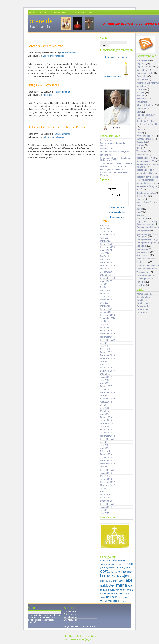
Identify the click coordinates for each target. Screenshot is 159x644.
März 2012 (105, 495)
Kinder (139, 130)
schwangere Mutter (145, 279)
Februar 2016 (106, 417)
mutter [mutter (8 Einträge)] (104, 590)
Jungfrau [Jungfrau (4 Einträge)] (109, 581)
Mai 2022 (104, 287)
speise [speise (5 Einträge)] (103, 597)
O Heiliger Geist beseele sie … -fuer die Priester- (57, 127)
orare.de (41, 21)
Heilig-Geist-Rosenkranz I (43, 85)
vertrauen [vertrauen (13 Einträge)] (115, 601)
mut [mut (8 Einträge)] (130, 586)
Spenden (42, 13)
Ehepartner (141, 109)
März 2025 (105, 241)
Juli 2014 (104, 442)
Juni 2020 (105, 324)
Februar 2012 (106, 498)
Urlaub (139, 148)
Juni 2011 (105, 513)
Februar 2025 (106, 244)
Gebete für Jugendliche (147, 183)
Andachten (141, 86)
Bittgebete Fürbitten (145, 105)
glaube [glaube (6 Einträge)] (120, 567)
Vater (139, 205)
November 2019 (108, 337)
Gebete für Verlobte (145, 121)
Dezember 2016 (107, 392)
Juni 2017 (105, 380)
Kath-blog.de (142, 300)
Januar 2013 (106, 479)
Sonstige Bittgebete (145, 139)
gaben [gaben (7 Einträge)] (103, 567)
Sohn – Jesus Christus (147, 202)
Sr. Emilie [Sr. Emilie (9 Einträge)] (112, 597)
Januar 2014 (106, 457)
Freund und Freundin (146, 115)
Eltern (139, 112)
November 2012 (108, 485)
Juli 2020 (104, 321)
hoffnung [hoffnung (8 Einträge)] (119, 576)
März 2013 (105, 476)
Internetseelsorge (117, 212)
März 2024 (105, 259)
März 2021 (105, 306)
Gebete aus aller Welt (146, 161)
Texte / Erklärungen (145, 180)
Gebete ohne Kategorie (53, 56)
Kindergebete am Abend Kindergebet (147, 235)
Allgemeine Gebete (145, 67)
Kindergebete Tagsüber (147, 243)
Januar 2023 (106, 272)
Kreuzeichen (142, 76)
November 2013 (108, 464)
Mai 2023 (104, 269)
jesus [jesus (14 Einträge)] (128, 576)
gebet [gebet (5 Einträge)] (114, 567)
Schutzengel (142, 218)
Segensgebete (143, 255)
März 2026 (105, 229)
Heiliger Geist (143, 196)
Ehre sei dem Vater (145, 73)
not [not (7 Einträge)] (110, 590)
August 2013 (106, 473)
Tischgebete (142, 262)
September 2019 (108, 340)
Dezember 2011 (107, 501)
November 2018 (108, 358)
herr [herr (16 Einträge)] (103, 576)
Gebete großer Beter (146, 193)
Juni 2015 (105, 427)
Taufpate (140, 145)
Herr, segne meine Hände (112, 170)
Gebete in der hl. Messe (147, 177)
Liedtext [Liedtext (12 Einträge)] (110, 586)
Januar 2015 (106, 433)
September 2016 (108, 399)
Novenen (140, 93)
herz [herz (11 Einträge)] (110, 576)
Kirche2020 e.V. (117, 208)
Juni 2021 (105, 303)
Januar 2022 (106, 297)
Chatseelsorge (117, 217)
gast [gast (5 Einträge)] (109, 567)
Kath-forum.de (143, 303)
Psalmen (140, 96)
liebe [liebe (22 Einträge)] (128, 580)
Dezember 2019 (107, 334)
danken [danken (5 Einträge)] (122, 560)
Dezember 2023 (107, 263)
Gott (138, 189)
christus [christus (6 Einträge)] (115, 560)
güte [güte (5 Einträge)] (115, 572)
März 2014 (105, 451)
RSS (91, 13)
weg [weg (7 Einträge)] (125, 601)
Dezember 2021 (107, 300)
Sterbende (141, 142)
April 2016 (105, 414)
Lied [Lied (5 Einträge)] (102, 586)
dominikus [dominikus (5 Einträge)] (105, 564)
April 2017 (105, 383)
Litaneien (141, 89)
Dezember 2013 (107, 461)
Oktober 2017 (106, 374)
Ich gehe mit (106, 155)
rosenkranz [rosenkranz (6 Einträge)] (128, 590)
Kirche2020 (142, 312)
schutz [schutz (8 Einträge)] (104, 594)
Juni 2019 (105, 346)
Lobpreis (140, 199)
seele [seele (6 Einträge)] (111, 594)
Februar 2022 (106, 293)
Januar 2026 (106, 232)
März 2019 (105, 349)
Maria (139, 215)
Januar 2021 (106, 312)
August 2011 (106, 507)
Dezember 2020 (107, 315)
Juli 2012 (104, 488)
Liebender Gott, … (108, 149)
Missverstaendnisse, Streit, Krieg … (116, 152)
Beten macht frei (40, 27)
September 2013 (108, 470)
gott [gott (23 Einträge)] (104, 571)
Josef (139, 212)
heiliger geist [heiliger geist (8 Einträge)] (125, 572)
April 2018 (105, 365)
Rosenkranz (48, 95)
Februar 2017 (106, 386)
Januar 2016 (106, 420)
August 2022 (106, 281)
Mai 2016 (104, 411)
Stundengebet (143, 102)
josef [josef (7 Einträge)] (103, 581)
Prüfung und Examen (146, 136)
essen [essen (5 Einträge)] (112, 564)
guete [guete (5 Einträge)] (111, 572)
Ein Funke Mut (107, 140)
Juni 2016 (105, 408)
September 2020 (108, 318)
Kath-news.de (143, 306)
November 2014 (108, 436)
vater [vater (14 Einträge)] (104, 601)
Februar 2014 (106, 454)
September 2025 (108, 235)
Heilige (140, 209)
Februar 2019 (106, 352)
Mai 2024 (104, 256)
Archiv (105, 221)
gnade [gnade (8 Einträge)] (127, 567)
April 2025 (105, 238)
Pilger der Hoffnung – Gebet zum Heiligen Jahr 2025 (115, 159)
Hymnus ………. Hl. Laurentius (113, 166)
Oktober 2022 (106, 275)
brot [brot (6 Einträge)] (109, 560)
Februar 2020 (106, 331)
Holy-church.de (143, 297)
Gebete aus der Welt (146, 158)
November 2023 (108, 266)
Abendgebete (143, 60)
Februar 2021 (106, 309)
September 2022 (108, 278)
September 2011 (108, 504)
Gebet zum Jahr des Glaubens (45, 46)
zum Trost (141, 285)
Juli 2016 (104, 405)
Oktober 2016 (106, 396)
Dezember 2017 (107, 371)
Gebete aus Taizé (144, 170)
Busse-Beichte (143, 155)
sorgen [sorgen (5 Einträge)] (126, 594)
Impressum (80, 13)
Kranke (140, 133)
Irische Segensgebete (146, 259)
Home (32, 13)
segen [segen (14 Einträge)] (118, 593)
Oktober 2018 (106, 362)
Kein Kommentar (68, 53)
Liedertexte (142, 246)
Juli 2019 (104, 343)
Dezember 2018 (107, 355)
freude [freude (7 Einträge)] (118, 564)
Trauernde (141, 282)
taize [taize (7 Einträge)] (120, 597)
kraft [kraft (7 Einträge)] (115, 581)
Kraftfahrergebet (144, 276)
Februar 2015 (106, 430)
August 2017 (106, 377)
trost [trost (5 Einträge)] (125, 597)
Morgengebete (143, 252)
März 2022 (105, 290)
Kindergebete (142, 230)
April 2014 (105, 448)
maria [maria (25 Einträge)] (122, 585)
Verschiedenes (143, 272)
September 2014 (108, 439)
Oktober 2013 (106, 467)
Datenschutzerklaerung (61, 13)
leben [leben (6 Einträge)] (121, 581)
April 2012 (105, 492)
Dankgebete (142, 70)
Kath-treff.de (142, 309)
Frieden (140, 118)
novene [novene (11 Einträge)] (117, 589)
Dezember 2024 (107, 247)
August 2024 (106, 250)
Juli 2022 (104, 284)
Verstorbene (142, 151)
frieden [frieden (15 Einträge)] (128, 564)
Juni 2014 (105, 445)
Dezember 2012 (107, 482)
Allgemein (141, 64)
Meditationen (142, 249)
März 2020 (105, 328)
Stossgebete (142, 79)
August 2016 (106, 402)
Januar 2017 (106, 389)
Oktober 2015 (106, 423)
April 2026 (105, 225)
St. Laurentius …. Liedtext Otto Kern (116, 163)
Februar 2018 (106, 368)
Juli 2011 (104, 510)
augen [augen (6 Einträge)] (103, 560)
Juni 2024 (105, 253)
